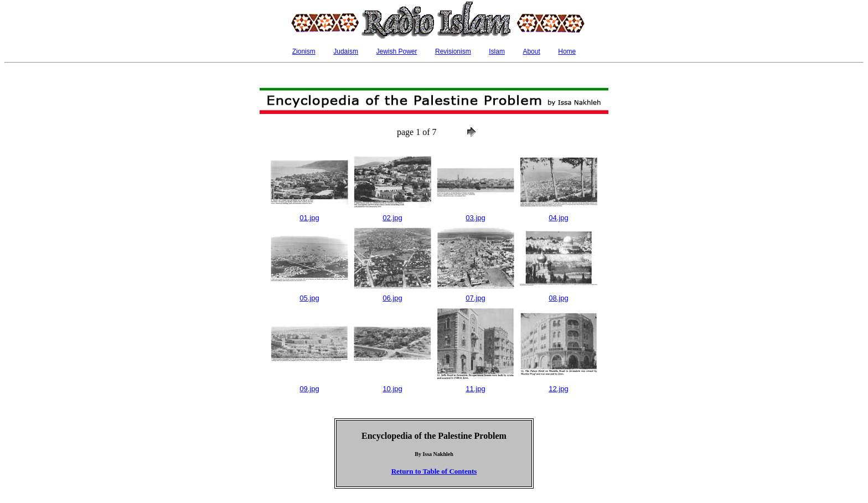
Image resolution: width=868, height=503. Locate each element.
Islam (497, 51)
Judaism (346, 51)
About (531, 51)
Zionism (304, 51)
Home (567, 51)
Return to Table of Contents (434, 471)
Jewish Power (396, 51)
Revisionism (453, 51)
